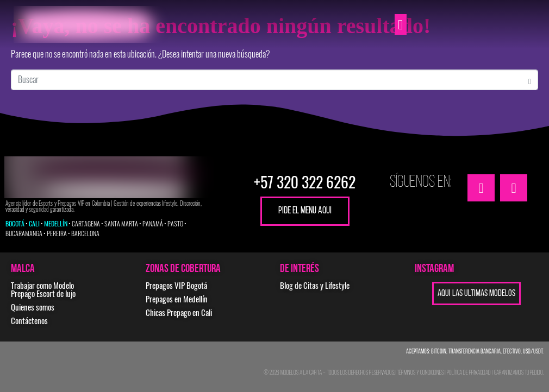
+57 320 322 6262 (305, 182)
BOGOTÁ (15, 224)
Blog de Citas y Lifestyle (315, 286)
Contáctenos (29, 321)
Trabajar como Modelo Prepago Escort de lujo (43, 290)
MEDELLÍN (56, 224)
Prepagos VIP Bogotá (176, 286)
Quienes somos (33, 307)
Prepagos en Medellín (177, 299)
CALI (34, 224)
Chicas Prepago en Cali (179, 313)
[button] (401, 24)
